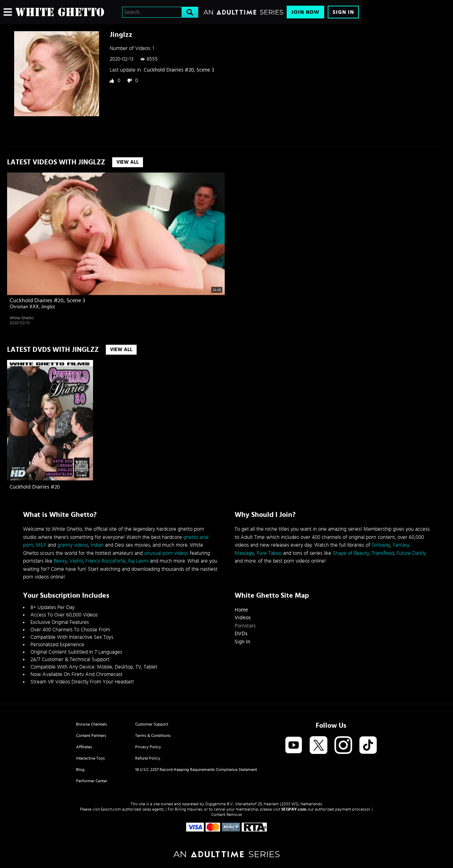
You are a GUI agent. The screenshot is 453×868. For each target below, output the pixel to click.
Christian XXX (24, 307)
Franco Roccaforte (105, 561)
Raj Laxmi (138, 561)
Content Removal (227, 815)
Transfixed (383, 553)
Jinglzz (48, 307)
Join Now (305, 12)
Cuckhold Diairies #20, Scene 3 (179, 70)
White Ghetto (22, 318)
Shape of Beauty (351, 553)
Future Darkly (411, 553)
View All (128, 162)
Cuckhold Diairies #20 (35, 487)
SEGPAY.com (294, 809)
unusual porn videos (166, 553)
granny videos (73, 545)
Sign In (343, 12)
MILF (41, 545)
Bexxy (60, 561)
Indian (97, 545)
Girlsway (381, 545)
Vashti (76, 561)
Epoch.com (111, 809)
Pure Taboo (269, 553)
